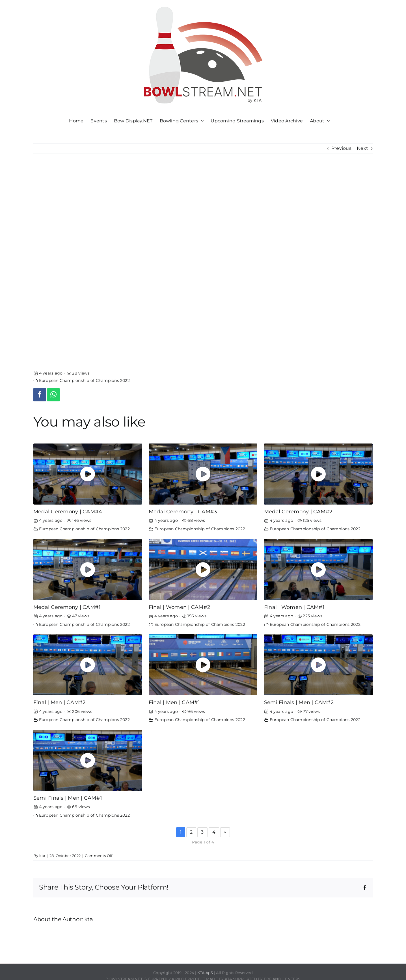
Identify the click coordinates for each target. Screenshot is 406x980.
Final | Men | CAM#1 (174, 702)
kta (42, 856)
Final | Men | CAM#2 (60, 702)
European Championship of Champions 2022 (84, 380)
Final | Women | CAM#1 (294, 607)
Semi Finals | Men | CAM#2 (299, 702)
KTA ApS (205, 973)
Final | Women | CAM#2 (179, 607)
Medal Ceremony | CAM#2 (298, 511)
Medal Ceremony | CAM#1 (67, 607)
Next (362, 148)
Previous (341, 148)
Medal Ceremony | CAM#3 (183, 511)
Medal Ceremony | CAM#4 (68, 511)
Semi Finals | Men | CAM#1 (68, 798)
